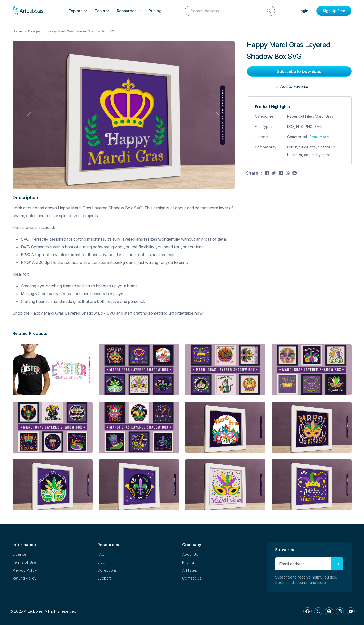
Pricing (155, 11)
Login (304, 11)
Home (17, 31)
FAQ (101, 554)
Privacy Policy (25, 570)
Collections (107, 570)
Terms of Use (24, 562)
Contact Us (192, 578)
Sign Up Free (334, 11)
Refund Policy (25, 578)
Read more (319, 137)
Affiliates (190, 570)
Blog (101, 562)
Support (104, 578)
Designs (34, 31)
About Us (190, 554)
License (20, 554)
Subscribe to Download (299, 72)
